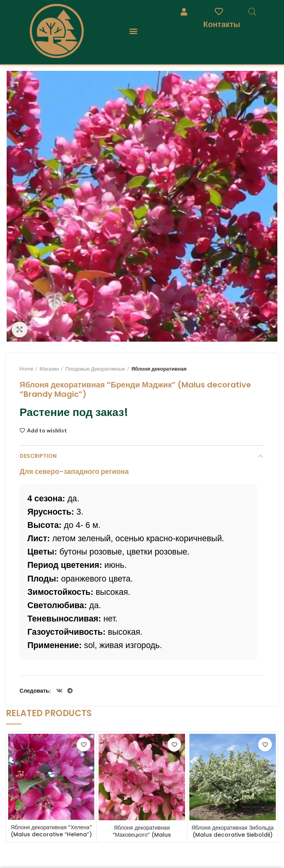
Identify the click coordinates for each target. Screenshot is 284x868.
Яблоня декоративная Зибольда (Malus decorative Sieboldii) (232, 831)
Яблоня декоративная (159, 369)
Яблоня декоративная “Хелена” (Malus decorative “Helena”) (51, 831)
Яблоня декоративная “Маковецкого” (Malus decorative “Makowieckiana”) (142, 835)
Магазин (49, 369)
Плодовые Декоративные (95, 369)
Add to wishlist (47, 430)
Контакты (222, 24)
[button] (133, 31)
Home (26, 369)
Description (38, 456)
